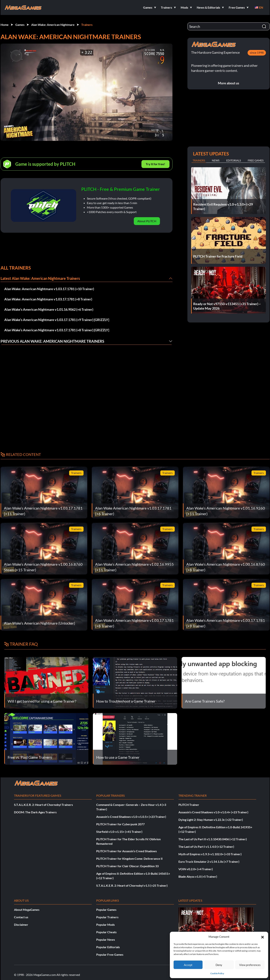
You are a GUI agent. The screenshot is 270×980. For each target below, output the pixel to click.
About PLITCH (147, 221)
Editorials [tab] (234, 160)
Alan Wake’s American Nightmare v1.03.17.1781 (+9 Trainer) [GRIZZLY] (57, 320)
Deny (219, 965)
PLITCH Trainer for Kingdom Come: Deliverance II (129, 859)
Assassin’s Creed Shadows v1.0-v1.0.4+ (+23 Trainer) (213, 812)
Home (5, 25)
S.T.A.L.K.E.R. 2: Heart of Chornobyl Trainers (43, 805)
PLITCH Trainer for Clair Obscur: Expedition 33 (127, 866)
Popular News (106, 940)
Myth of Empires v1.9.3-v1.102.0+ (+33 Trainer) (210, 854)
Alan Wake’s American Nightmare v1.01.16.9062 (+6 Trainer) (49, 309)
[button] (263, 937)
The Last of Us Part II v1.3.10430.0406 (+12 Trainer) (213, 839)
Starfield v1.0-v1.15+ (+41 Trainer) (119, 832)
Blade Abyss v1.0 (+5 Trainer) (198, 876)
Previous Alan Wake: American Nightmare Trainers (52, 341)
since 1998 (257, 52)
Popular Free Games (110, 954)
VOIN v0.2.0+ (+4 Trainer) (196, 869)
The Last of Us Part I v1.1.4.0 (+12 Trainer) (206, 847)
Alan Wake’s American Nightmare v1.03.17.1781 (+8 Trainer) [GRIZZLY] (57, 330)
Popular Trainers (107, 917)
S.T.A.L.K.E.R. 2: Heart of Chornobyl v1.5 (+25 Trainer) (132, 885)
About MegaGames (27, 910)
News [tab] (216, 160)
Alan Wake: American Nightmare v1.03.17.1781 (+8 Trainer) (48, 299)
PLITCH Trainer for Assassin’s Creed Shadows (126, 851)
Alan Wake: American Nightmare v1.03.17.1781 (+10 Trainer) (49, 289)
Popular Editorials (108, 947)
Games (20, 25)
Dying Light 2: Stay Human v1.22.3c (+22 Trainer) (211, 820)
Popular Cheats (106, 932)
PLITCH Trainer (189, 805)
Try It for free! (155, 164)
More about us (229, 83)
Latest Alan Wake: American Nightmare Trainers (40, 278)
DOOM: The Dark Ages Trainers (35, 812)
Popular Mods (105, 925)
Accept (188, 965)
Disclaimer (21, 925)
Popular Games (106, 910)
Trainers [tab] (199, 160)
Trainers (87, 25)
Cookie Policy (217, 973)
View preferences (250, 965)
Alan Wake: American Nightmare (53, 25)
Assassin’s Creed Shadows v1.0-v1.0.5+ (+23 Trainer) (131, 817)
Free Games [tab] (256, 160)
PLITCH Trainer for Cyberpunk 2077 (120, 824)
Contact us (21, 917)
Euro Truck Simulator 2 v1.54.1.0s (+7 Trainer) (209, 861)
